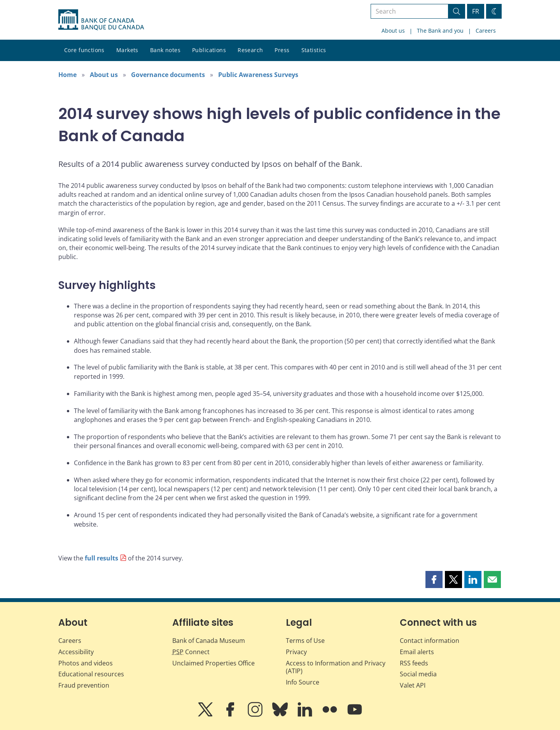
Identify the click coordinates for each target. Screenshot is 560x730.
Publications (209, 50)
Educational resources (91, 674)
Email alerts (417, 652)
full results (101, 558)
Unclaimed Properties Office (213, 663)
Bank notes (165, 50)
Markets (127, 50)
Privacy (296, 652)
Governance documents (168, 75)
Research (250, 50)
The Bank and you (440, 31)
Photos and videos (86, 663)
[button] (434, 579)
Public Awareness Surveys (258, 75)
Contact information (430, 641)
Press (282, 50)
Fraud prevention (84, 685)
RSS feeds (414, 663)
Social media (418, 674)
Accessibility (76, 652)
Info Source (303, 682)
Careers (486, 31)
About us (393, 31)
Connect (191, 652)
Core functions (84, 50)
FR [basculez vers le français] (476, 11)
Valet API (413, 685)
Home (67, 75)
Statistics (314, 50)
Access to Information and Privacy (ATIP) (336, 667)
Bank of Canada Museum (209, 641)
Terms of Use (305, 641)
